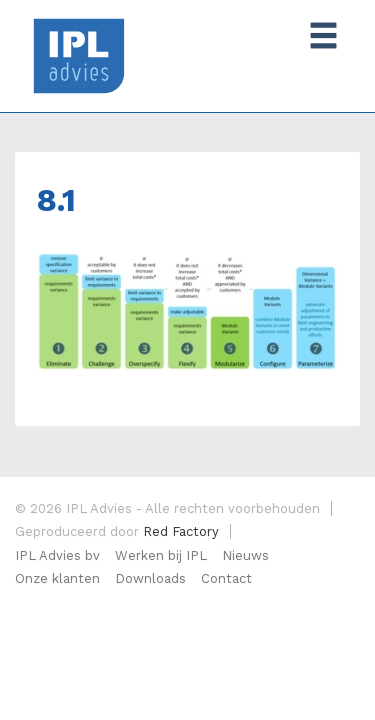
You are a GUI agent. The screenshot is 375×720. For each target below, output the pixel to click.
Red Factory (181, 531)
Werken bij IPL (161, 555)
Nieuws (245, 555)
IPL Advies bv (57, 555)
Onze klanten (57, 578)
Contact (226, 578)
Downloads (150, 578)
